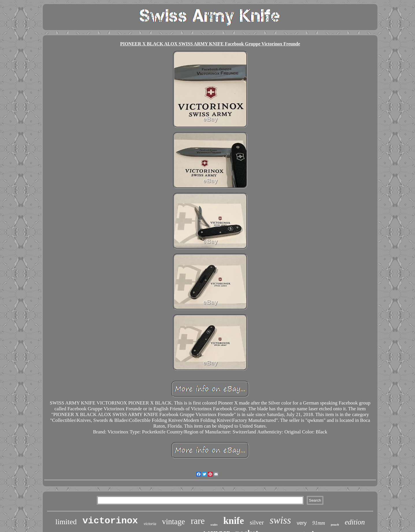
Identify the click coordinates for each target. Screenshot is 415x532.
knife (234, 521)
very (302, 523)
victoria (150, 524)
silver (257, 522)
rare (198, 521)
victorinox (110, 521)
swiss (280, 520)
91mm (319, 523)
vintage (173, 522)
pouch (335, 524)
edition (355, 522)
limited (66, 522)
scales (214, 525)
